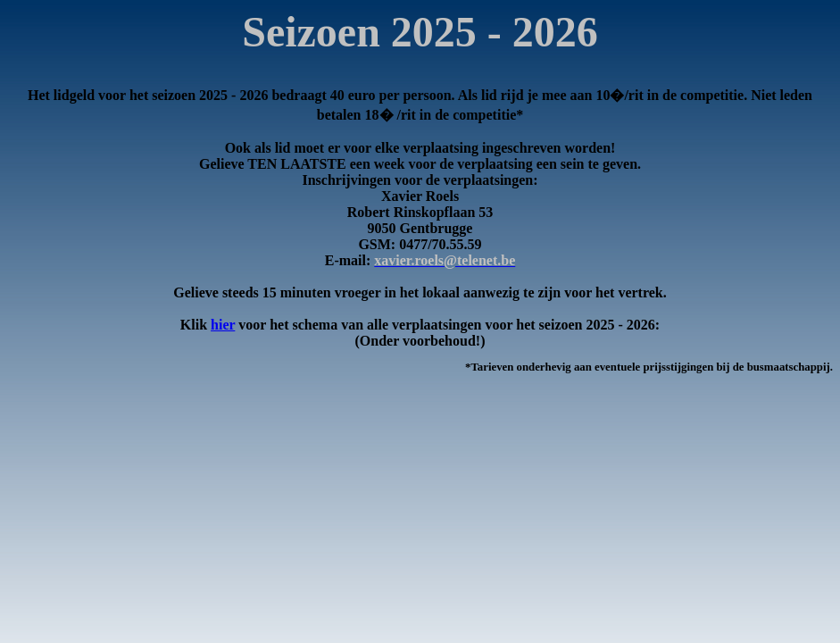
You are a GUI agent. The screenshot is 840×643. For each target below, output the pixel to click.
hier (223, 325)
